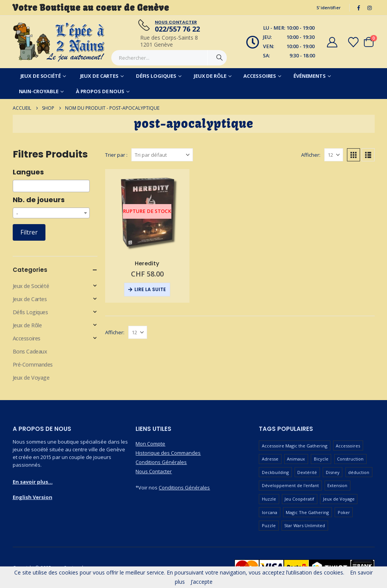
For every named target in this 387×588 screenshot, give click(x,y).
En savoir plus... (33, 482)
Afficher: (311, 155)
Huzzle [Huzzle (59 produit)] (269, 499)
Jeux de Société (41, 76)
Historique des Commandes (168, 453)
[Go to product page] (147, 211)
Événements (310, 76)
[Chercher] (219, 58)
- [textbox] (17, 213)
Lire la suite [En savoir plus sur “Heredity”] (150, 289)
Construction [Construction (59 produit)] (350, 459)
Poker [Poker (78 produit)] (344, 512)
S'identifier (329, 8)
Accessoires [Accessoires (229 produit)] (348, 446)
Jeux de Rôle (210, 76)
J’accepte (202, 582)
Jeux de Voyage (31, 378)
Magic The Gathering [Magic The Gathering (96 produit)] (307, 512)
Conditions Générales (161, 462)
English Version (33, 497)
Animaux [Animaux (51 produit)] (296, 459)
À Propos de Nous (100, 91)
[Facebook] (359, 8)
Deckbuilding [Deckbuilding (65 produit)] (275, 472)
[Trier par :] (162, 155)
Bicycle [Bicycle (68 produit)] (321, 459)
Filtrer (29, 232)
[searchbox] (17, 186)
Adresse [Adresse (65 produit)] (270, 459)
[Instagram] (370, 8)
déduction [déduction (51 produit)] (359, 472)
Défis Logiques (156, 76)
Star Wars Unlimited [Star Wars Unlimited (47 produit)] (305, 525)
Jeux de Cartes (99, 76)
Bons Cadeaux (30, 351)
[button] (353, 155)
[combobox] (51, 186)
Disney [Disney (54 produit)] (333, 472)
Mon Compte (150, 444)
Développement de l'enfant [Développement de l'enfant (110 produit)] (290, 485)
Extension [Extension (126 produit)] (337, 485)
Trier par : (116, 155)
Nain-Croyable (39, 91)
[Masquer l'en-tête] (59, 42)
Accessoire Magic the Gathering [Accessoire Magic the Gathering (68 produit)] (295, 446)
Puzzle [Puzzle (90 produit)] (269, 525)
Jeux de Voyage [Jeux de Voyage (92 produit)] (339, 499)
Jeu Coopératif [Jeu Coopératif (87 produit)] (299, 499)
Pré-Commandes (33, 364)
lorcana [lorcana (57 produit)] (270, 512)
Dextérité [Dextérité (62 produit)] (307, 472)
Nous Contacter (154, 471)
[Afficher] (334, 155)
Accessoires (260, 76)
